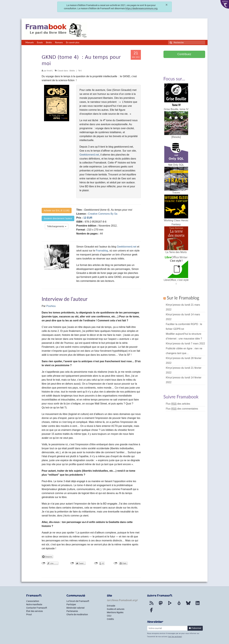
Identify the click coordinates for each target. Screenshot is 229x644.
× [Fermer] (167, 5)
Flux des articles (178, 404)
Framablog (102, 251)
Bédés (72, 71)
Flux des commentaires (182, 409)
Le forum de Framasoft (78, 601)
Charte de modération (77, 614)
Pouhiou (51, 306)
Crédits (110, 619)
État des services (35, 611)
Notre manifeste (34, 604)
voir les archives (175, 637)
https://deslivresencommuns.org (141, 8)
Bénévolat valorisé (75, 608)
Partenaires (72, 611)
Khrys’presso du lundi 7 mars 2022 (185, 344)
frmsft (49, 71)
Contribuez (184, 54)
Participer (71, 604)
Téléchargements (57, 226)
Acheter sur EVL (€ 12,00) (57, 210)
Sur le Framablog (183, 298)
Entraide (111, 606)
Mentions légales (115, 612)
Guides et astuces (116, 609)
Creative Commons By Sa (103, 214)
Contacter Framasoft (37, 608)
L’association (33, 601)
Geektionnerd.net (89, 155)
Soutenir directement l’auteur (58, 218)
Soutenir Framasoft (184, 63)
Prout (29, 614)
